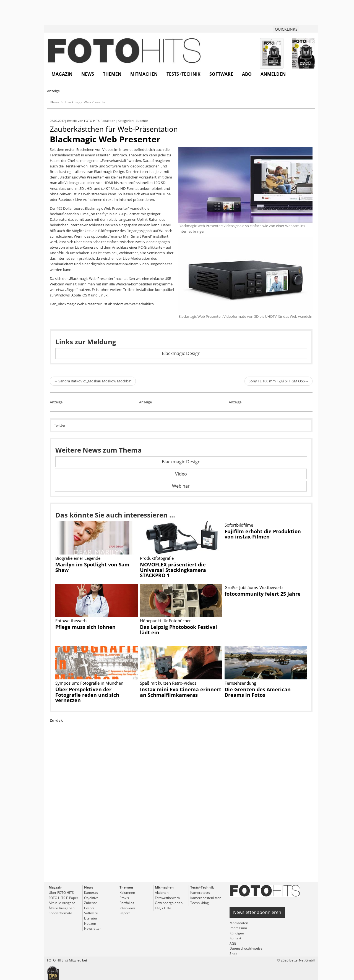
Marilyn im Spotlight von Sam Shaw (92, 567)
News (88, 74)
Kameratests (200, 893)
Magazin (62, 74)
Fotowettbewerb (71, 621)
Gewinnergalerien (169, 903)
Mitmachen (144, 74)
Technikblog (200, 903)
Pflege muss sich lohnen (85, 627)
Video (181, 474)
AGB (233, 943)
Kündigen (237, 933)
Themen (112, 74)
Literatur (91, 918)
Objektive (91, 898)
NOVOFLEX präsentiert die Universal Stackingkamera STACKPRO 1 (173, 570)
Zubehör (142, 121)
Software (221, 74)
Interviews (127, 908)
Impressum (238, 928)
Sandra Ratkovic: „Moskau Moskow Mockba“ (93, 381)
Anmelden (273, 74)
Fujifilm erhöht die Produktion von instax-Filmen (263, 534)
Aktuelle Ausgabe (62, 903)
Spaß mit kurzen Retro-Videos (168, 683)
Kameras (91, 893)
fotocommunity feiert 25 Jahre (263, 594)
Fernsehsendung (240, 683)
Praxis (124, 898)
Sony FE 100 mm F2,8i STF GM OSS (278, 381)
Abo (247, 74)
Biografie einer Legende (78, 558)
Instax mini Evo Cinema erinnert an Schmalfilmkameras (181, 692)
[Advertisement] (181, 815)
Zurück (56, 720)
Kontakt (235, 938)
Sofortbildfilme (239, 525)
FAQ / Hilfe (163, 908)
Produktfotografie (157, 558)
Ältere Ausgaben (62, 908)
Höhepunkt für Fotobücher (165, 621)
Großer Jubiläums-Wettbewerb (254, 587)
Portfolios (127, 903)
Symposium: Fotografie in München (89, 683)
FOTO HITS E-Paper (63, 898)
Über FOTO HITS (61, 893)
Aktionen (162, 893)
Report (125, 913)
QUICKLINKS (286, 29)
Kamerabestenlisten (206, 898)
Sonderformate (60, 913)
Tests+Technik (183, 74)
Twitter (60, 425)
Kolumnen (127, 893)
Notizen (90, 923)
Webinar (181, 486)
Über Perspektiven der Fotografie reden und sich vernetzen (87, 695)
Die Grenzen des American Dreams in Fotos (258, 692)
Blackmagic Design (181, 353)
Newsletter (93, 928)
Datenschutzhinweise (246, 948)
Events (89, 908)
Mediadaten (239, 923)
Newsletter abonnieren (257, 912)
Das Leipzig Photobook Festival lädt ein (179, 630)
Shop (233, 954)
